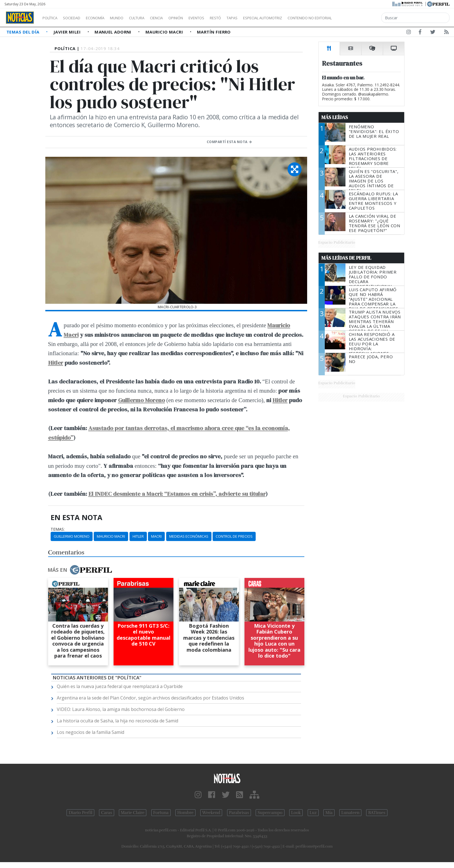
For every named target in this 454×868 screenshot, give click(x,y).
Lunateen (350, 813)
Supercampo (270, 813)
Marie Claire (133, 813)
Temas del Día (23, 32)
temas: (58, 529)
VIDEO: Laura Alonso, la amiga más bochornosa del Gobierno (121, 709)
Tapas (264, 18)
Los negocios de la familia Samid (90, 732)
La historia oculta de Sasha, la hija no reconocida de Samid (117, 721)
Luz (313, 813)
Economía (105, 18)
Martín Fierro (214, 32)
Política (52, 18)
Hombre (185, 813)
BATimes (377, 813)
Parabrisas (239, 813)
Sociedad (77, 18)
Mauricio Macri (165, 32)
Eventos (223, 18)
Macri (156, 536)
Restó (245, 18)
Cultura (153, 18)
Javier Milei (68, 32)
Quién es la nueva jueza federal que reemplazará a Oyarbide (120, 686)
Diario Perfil (80, 813)
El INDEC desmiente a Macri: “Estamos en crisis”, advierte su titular (177, 494)
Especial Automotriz (300, 18)
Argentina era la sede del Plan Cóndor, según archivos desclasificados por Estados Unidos (150, 698)
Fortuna (161, 813)
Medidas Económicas (189, 536)
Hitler (56, 363)
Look (296, 813)
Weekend (211, 813)
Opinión (199, 18)
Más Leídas (335, 117)
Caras (106, 813)
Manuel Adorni (114, 32)
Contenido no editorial (357, 18)
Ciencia (176, 18)
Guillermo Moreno (142, 400)
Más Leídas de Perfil (346, 258)
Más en (80, 570)
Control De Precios (234, 536)
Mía (329, 813)
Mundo (130, 18)
